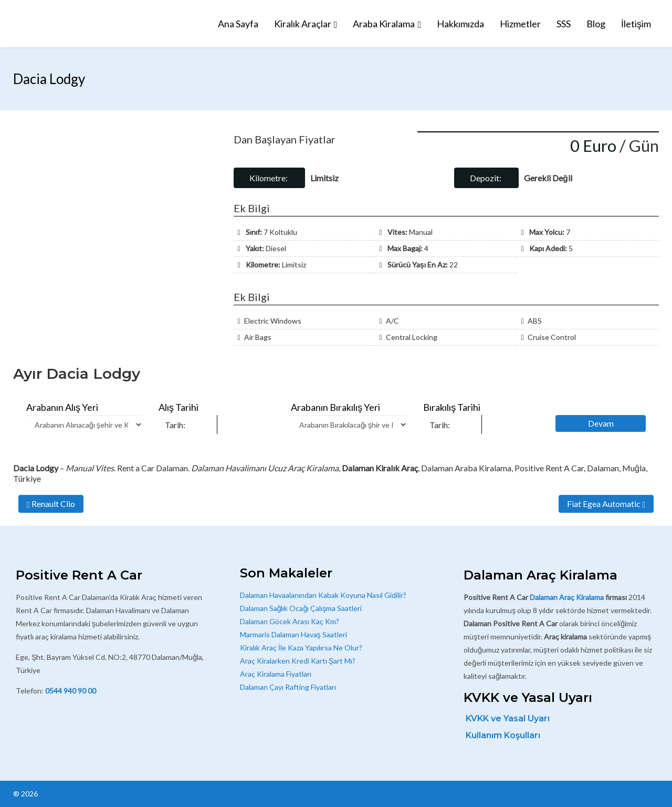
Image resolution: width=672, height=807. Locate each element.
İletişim (636, 24)
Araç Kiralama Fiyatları (276, 674)
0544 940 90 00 (71, 691)
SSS (564, 24)
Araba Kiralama (384, 24)
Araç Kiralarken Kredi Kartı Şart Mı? (298, 661)
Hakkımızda (460, 24)
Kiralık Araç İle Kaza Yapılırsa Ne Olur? (301, 648)
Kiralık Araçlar (303, 24)
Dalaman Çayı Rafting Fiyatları (288, 687)
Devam (601, 423)
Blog (596, 24)
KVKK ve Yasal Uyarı (508, 718)
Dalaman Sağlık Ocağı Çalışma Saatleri (301, 608)
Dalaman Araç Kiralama (567, 597)
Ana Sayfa (238, 24)
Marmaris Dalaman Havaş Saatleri (293, 634)
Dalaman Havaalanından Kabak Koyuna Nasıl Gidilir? (323, 595)
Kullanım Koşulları (503, 735)
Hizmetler (520, 24)
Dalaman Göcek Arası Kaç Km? (290, 621)
